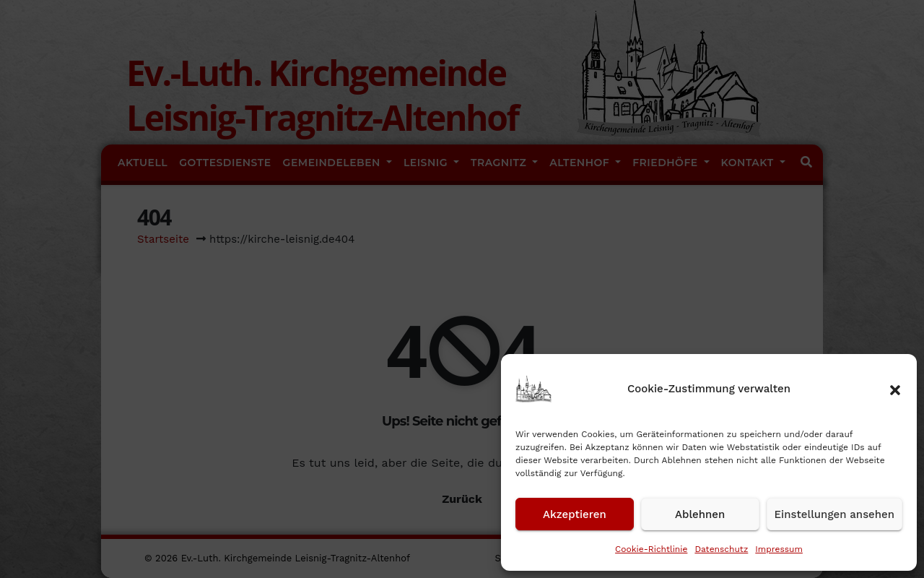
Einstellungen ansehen (834, 514)
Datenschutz (721, 549)
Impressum (779, 549)
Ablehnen (700, 514)
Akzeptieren (575, 514)
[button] (895, 389)
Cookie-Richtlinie (651, 549)
